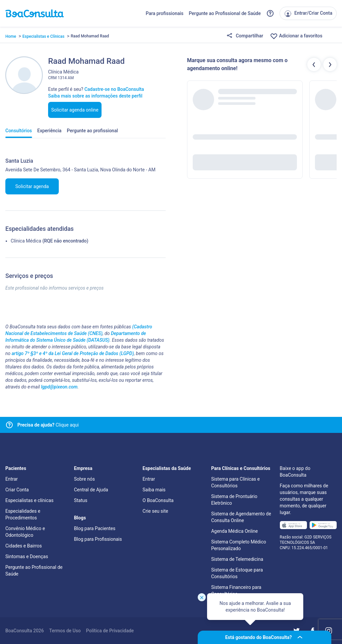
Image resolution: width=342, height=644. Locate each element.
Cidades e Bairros (24, 546)
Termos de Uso (65, 631)
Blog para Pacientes (95, 528)
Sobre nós (84, 479)
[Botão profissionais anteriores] (314, 64)
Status (80, 500)
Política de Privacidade (110, 631)
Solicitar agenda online (75, 110)
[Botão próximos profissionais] (330, 64)
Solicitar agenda (32, 186)
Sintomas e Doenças (27, 556)
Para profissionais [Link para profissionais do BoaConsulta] (164, 13)
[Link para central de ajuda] (9, 425)
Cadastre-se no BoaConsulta (114, 89)
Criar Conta (17, 490)
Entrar (12, 479)
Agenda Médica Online (234, 531)
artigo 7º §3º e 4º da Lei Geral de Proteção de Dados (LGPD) (73, 353)
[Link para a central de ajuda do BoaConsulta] (270, 13)
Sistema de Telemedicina (237, 559)
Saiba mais (154, 490)
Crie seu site (155, 511)
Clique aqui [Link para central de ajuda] (48, 425)
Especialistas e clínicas (29, 500)
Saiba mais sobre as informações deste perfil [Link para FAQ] (95, 96)
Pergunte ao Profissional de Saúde (225, 13)
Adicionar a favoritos (296, 36)
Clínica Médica (26, 241)
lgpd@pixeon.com (59, 387)
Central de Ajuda (91, 490)
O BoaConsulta (158, 500)
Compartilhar (245, 36)
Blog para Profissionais (98, 539)
